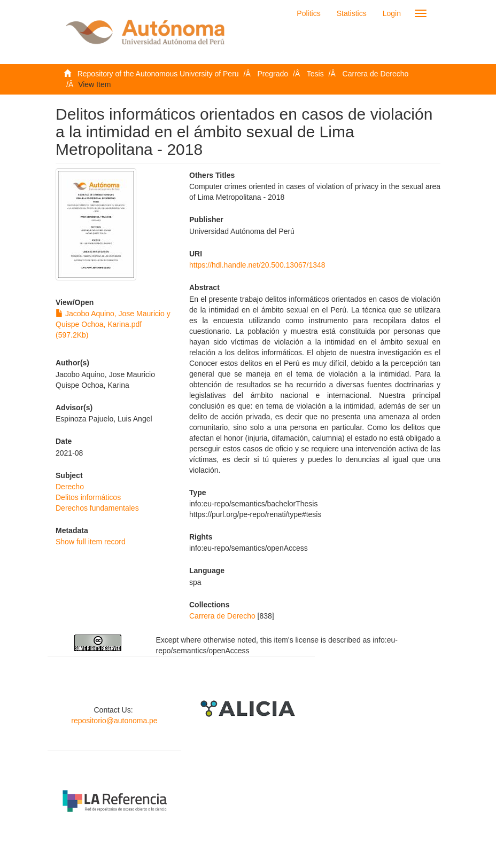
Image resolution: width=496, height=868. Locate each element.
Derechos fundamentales (97, 508)
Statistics (352, 13)
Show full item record (91, 542)
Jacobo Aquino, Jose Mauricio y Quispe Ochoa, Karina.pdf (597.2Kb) (113, 324)
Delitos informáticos (88, 497)
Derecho (70, 487)
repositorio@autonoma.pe (114, 721)
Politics (308, 13)
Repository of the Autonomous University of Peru (158, 74)
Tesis (315, 74)
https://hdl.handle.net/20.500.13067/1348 (257, 265)
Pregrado (273, 74)
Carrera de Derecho (376, 74)
